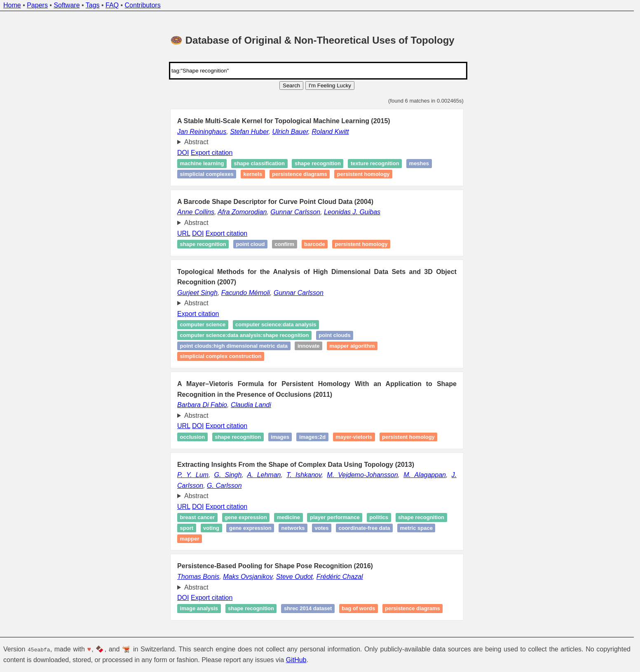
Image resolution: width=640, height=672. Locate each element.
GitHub (296, 660)
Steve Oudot (294, 577)
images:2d (312, 437)
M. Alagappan (425, 475)
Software (67, 5)
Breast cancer (198, 518)
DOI (183, 153)
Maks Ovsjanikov (248, 577)
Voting (211, 528)
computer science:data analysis (276, 325)
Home (12, 5)
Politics (379, 518)
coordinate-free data (364, 528)
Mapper (190, 539)
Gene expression (246, 518)
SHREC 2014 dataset (308, 609)
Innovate (308, 346)
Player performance (335, 518)
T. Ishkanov (304, 475)
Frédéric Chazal (340, 577)
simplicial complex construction (221, 356)
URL (184, 233)
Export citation (212, 153)
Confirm (284, 244)
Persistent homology (363, 174)
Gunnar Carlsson (295, 212)
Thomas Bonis (198, 577)
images (280, 437)
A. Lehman (264, 475)
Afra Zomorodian (242, 212)
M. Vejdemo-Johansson (362, 475)
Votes (322, 528)
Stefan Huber (249, 132)
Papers (37, 5)
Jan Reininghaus (202, 132)
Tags (93, 5)
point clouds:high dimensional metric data (234, 346)
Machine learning (202, 164)
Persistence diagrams (300, 174)
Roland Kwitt (331, 132)
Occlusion (193, 437)
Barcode (315, 244)
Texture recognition (375, 164)
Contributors (143, 5)
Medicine (288, 518)
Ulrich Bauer (290, 132)
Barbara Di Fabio (202, 405)
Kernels (253, 174)
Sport (187, 528)
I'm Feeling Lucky (330, 85)
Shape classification (259, 164)
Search (291, 85)
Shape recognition (318, 164)
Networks (293, 528)
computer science (203, 325)
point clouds (334, 335)
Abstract (196, 142)
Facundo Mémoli (246, 293)
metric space (416, 528)
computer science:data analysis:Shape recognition (245, 335)
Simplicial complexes (207, 174)
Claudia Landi (251, 405)
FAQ (112, 5)
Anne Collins (196, 212)
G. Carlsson (224, 486)
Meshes (419, 164)
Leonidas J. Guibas (352, 212)
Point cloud (250, 244)
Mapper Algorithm (352, 346)
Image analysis (199, 609)
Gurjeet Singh (197, 293)
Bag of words (358, 609)
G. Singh (228, 475)
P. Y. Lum (193, 475)
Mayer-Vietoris (354, 437)
